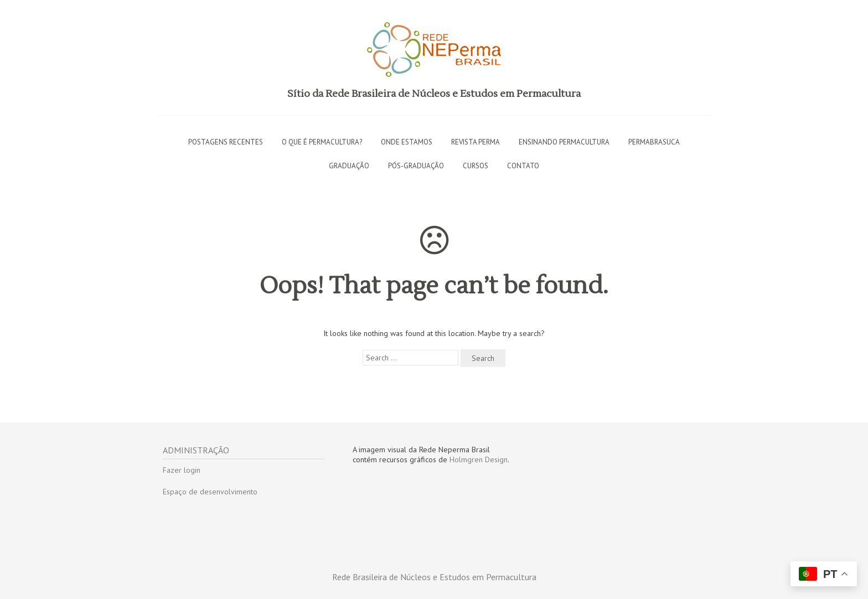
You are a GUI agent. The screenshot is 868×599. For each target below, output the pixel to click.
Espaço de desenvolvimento (210, 492)
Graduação (349, 166)
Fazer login (182, 470)
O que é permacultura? (322, 142)
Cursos (476, 166)
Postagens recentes (226, 142)
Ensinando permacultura (564, 142)
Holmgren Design (479, 459)
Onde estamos (407, 142)
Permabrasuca (654, 142)
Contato (523, 166)
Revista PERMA (476, 142)
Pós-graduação (416, 166)
